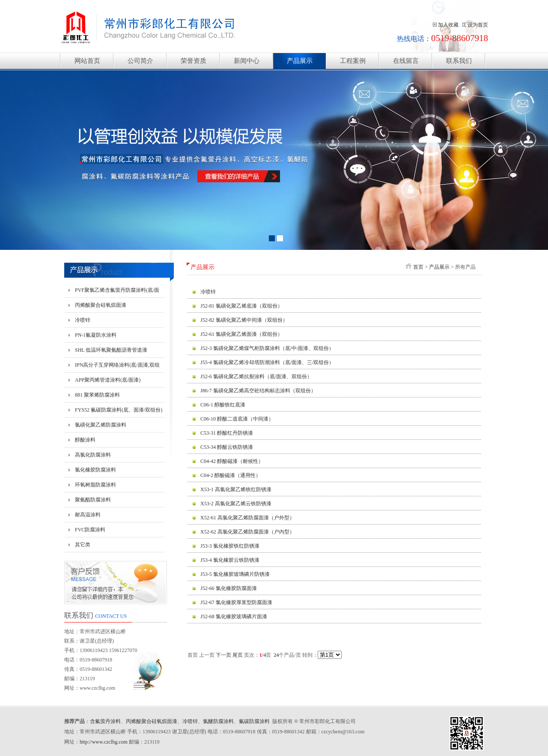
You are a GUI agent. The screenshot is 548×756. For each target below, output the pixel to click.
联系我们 (459, 61)
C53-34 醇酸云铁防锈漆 (227, 447)
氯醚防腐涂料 (218, 721)
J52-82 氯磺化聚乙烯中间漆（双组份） (244, 320)
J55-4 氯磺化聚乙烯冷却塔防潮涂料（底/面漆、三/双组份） (267, 362)
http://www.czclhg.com (104, 742)
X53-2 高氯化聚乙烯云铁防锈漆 (236, 504)
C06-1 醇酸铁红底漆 (223, 405)
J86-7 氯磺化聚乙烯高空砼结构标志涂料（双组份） (258, 391)
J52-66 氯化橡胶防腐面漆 (229, 588)
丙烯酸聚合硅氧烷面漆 (101, 305)
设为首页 (478, 25)
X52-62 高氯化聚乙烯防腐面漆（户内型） (247, 532)
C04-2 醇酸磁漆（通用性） (231, 475)
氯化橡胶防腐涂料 (95, 470)
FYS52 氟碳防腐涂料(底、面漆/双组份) (119, 410)
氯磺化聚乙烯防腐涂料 (101, 425)
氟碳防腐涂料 (254, 721)
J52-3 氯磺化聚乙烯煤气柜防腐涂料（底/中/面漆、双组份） (267, 348)
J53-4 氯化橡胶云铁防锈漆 (230, 560)
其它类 (83, 545)
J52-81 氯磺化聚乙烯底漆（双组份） (241, 306)
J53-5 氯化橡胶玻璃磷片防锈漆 (235, 574)
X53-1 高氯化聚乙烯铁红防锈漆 (236, 489)
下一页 (223, 655)
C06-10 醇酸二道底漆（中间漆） (237, 419)
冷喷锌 (83, 320)
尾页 (238, 655)
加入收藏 (448, 25)
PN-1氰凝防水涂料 (96, 335)
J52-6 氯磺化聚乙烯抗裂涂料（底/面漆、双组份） (256, 377)
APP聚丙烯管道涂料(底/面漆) (108, 380)
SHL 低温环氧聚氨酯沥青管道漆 (111, 350)
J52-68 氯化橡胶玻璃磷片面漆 (234, 617)
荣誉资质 (194, 61)
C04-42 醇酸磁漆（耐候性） (232, 461)
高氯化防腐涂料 (93, 455)
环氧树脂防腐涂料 (95, 485)
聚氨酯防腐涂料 (93, 500)
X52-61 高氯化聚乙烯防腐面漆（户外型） (247, 518)
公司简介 (140, 61)
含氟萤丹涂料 (105, 721)
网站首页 (87, 61)
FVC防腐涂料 (90, 530)
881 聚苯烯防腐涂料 (97, 395)
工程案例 (353, 61)
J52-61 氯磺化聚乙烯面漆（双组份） (241, 334)
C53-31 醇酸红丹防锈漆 (227, 433)
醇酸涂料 (85, 440)
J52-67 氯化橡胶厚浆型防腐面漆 (236, 602)
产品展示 (300, 61)
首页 (418, 267)
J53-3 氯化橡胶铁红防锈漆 (230, 546)
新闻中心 (247, 61)
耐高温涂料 (88, 515)
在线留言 (406, 61)
